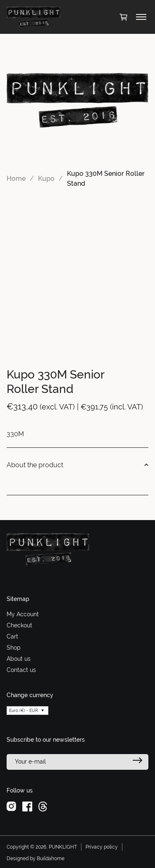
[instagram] (11, 806)
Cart (12, 636)
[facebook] (27, 806)
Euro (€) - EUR (24, 711)
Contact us (21, 670)
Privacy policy (102, 847)
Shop (14, 648)
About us (19, 659)
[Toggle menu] (141, 17)
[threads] (43, 806)
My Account (23, 614)
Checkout (19, 625)
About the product (77, 465)
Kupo (46, 179)
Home (16, 179)
